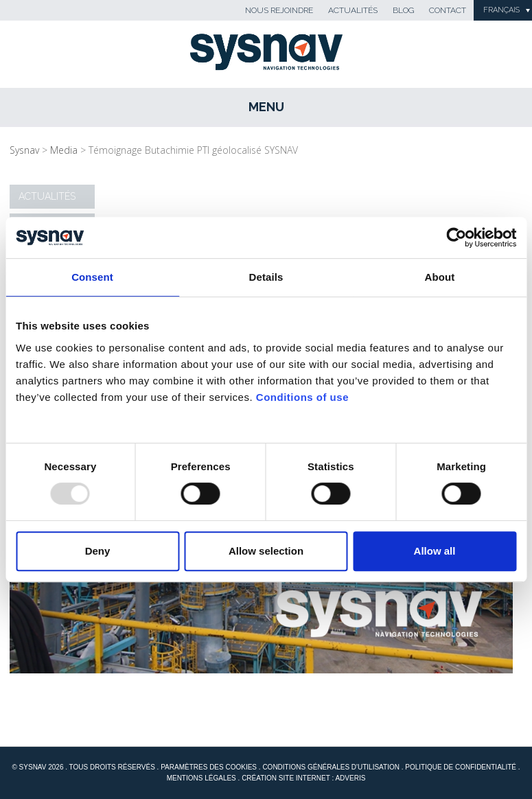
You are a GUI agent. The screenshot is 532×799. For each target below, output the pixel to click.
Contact (448, 10)
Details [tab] (266, 277)
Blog (403, 10)
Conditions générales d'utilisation (331, 767)
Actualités (353, 10)
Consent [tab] (92, 277)
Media (64, 150)
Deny (98, 551)
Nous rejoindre (279, 10)
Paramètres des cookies (209, 767)
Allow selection (266, 551)
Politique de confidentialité (461, 767)
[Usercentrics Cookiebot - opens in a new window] (456, 238)
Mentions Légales (201, 778)
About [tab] (440, 277)
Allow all (435, 551)
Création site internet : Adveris (303, 778)
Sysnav (24, 150)
